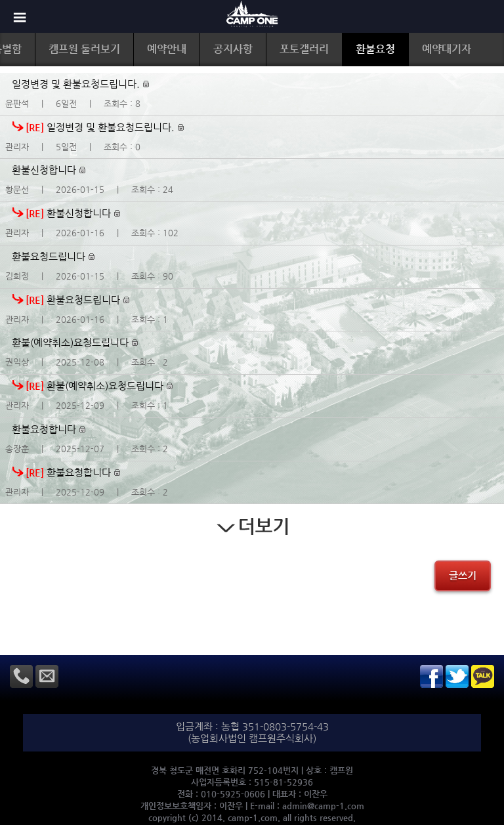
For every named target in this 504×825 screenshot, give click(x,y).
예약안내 (167, 49)
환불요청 (375, 49)
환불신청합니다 (49, 170)
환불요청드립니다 (53, 256)
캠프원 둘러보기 (84, 49)
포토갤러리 (304, 49)
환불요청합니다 (49, 429)
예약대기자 (447, 49)
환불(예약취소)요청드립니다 (75, 342)
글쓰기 (463, 575)
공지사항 (233, 49)
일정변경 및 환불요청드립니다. (80, 84)
